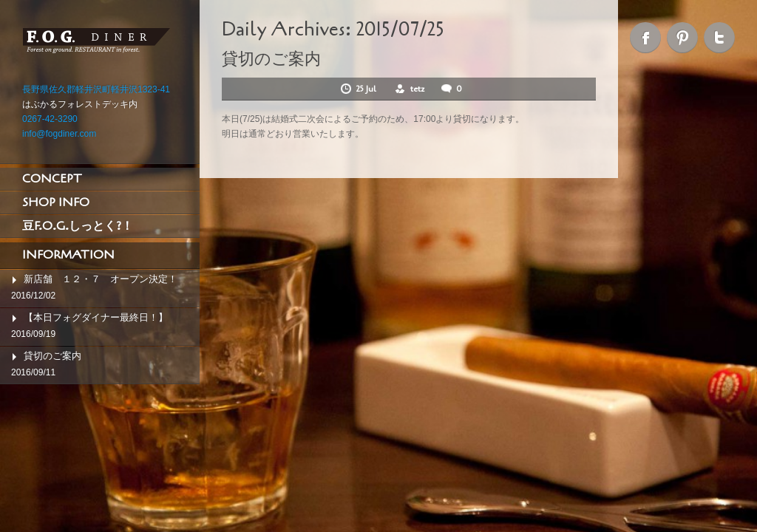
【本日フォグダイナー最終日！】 (96, 317)
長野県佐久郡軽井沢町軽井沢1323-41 (96, 89)
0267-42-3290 (50, 119)
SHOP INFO (56, 202)
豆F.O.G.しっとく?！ (78, 226)
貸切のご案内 (52, 356)
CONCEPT (52, 179)
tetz (417, 89)
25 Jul (367, 89)
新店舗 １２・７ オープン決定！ (101, 279)
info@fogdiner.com (59, 134)
